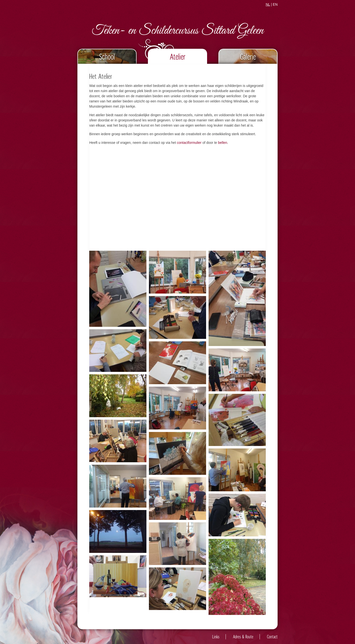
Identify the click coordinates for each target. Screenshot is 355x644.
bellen (222, 143)
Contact (272, 637)
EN (275, 4)
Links (216, 637)
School (107, 57)
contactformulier (189, 143)
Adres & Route (243, 637)
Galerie (248, 57)
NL (268, 4)
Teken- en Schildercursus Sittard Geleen (178, 31)
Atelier (178, 57)
